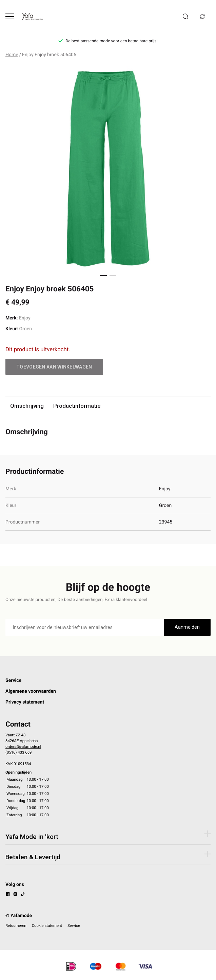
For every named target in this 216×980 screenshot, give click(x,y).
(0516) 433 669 (18, 752)
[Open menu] (10, 16)
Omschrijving (27, 406)
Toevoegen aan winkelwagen (54, 367)
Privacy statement (25, 702)
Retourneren (16, 926)
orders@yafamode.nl (23, 747)
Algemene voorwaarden (31, 691)
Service (13, 681)
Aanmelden (187, 627)
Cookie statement (47, 926)
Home (12, 55)
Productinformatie (77, 406)
